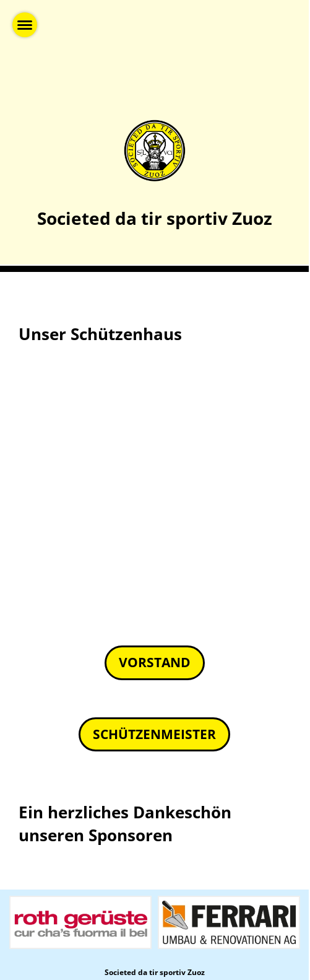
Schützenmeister (154, 734)
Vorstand (155, 662)
